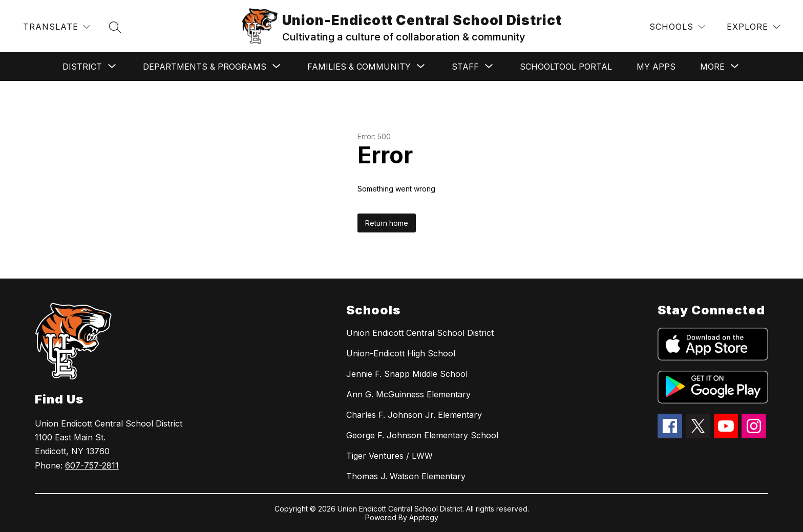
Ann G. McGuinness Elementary (408, 394)
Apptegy (424, 517)
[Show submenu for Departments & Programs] (205, 67)
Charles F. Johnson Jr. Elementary (414, 415)
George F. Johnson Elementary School (422, 435)
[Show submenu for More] (712, 67)
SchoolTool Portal (566, 67)
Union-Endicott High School (401, 353)
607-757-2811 (92, 465)
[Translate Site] (57, 27)
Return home (387, 223)
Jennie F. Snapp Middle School (407, 374)
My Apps (656, 67)
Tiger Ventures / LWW (389, 456)
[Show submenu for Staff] (465, 67)
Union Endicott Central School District (420, 333)
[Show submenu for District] (82, 67)
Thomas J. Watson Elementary (406, 476)
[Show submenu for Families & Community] (359, 67)
